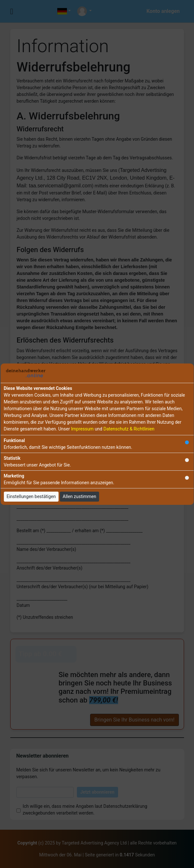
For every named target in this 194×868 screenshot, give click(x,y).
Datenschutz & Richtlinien (129, 429)
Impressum (82, 429)
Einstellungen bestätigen (31, 496)
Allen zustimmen (79, 496)
